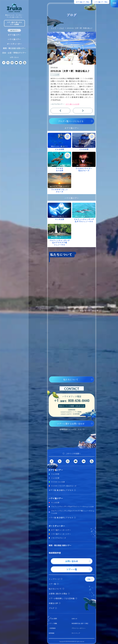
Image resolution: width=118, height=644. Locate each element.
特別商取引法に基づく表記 (80, 623)
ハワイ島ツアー (14, 39)
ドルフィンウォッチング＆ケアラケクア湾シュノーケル (73, 512)
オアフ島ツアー (14, 35)
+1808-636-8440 (72, 401)
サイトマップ (76, 633)
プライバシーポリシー (79, 628)
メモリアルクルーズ (58, 538)
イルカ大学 (55, 75)
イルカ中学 (55, 474)
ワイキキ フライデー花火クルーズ (64, 486)
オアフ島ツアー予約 (83, 2)
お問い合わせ (14, 57)
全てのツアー (14, 30)
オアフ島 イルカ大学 (72, 104)
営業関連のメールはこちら (71, 429)
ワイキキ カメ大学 (58, 482)
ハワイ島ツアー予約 (101, 2)
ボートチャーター (14, 44)
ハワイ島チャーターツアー (61, 534)
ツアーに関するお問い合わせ (71, 424)
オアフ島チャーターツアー (61, 530)
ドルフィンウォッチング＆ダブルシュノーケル (72, 506)
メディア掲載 (53, 623)
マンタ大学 (55, 503)
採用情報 (51, 633)
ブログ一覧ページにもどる (71, 121)
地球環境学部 (55, 553)
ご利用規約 (52, 628)
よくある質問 (53, 619)
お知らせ (74, 619)
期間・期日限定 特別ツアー (14, 48)
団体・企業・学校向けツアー (14, 53)
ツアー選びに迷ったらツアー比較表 (14, 23)
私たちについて (71, 380)
